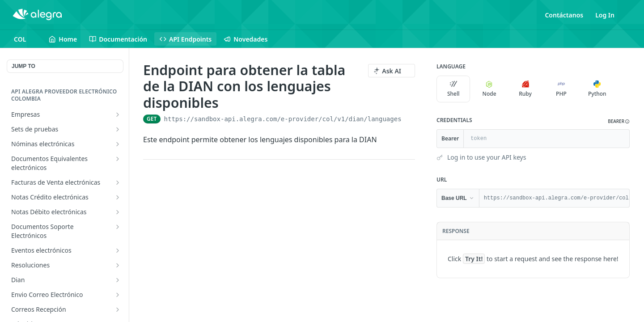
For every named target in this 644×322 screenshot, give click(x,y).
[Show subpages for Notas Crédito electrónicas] (118, 197)
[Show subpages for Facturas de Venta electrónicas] (118, 182)
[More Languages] (623, 89)
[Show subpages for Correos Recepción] (118, 309)
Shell (453, 89)
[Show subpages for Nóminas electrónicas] (118, 144)
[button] (619, 121)
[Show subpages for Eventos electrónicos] (118, 250)
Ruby (525, 89)
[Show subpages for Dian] (118, 280)
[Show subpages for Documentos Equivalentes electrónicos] (118, 159)
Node (489, 89)
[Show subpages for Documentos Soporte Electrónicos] (118, 227)
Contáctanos (564, 15)
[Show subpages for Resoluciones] (118, 265)
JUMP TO (23, 66)
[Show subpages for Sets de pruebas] (118, 129)
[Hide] (622, 139)
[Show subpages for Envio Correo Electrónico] (118, 295)
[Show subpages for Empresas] (118, 114)
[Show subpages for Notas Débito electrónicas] (118, 212)
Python (597, 89)
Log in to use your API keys (487, 157)
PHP (561, 89)
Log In (605, 15)
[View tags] (226, 103)
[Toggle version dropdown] (25, 39)
